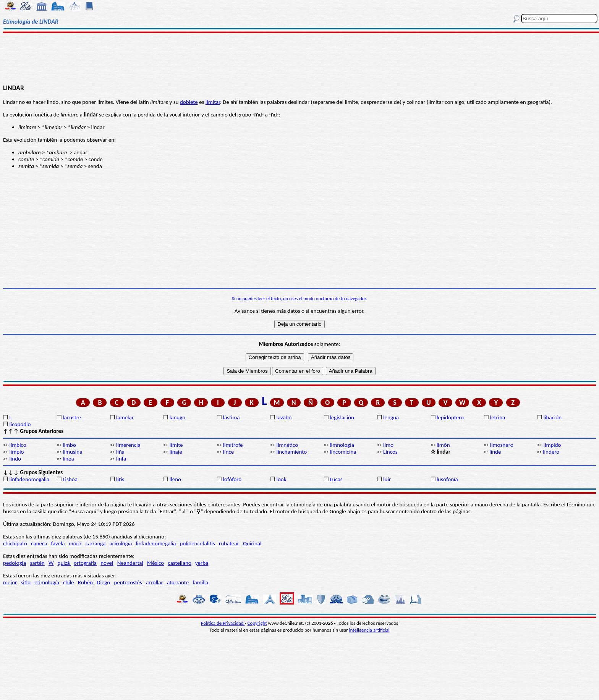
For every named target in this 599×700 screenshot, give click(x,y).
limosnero (502, 445)
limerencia (128, 445)
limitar (213, 102)
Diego (103, 582)
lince (229, 452)
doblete (189, 102)
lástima (232, 417)
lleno (175, 479)
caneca (39, 543)
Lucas (336, 479)
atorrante (178, 582)
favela (58, 543)
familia (200, 582)
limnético (287, 445)
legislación (342, 417)
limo (388, 445)
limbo (69, 445)
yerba (202, 563)
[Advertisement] (299, 58)
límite (176, 445)
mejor (10, 582)
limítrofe (233, 445)
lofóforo (232, 479)
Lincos (390, 452)
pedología (15, 563)
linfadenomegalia (29, 479)
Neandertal (130, 563)
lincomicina (343, 452)
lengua (391, 417)
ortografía (85, 563)
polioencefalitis (198, 543)
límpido (552, 445)
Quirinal (252, 543)
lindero (551, 452)
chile (69, 582)
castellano (179, 563)
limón (443, 445)
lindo (15, 459)
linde (495, 452)
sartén (37, 563)
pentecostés (128, 582)
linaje (176, 452)
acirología (121, 543)
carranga (96, 543)
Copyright (257, 623)
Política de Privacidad (223, 623)
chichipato (15, 543)
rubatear (229, 543)
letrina (498, 417)
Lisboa (70, 479)
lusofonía (447, 479)
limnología (342, 445)
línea (68, 459)
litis (120, 479)
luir (387, 479)
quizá (64, 563)
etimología (47, 582)
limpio (16, 452)
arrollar (155, 582)
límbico (18, 445)
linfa (121, 459)
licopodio (20, 424)
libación (553, 417)
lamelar (125, 417)
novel (107, 563)
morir (75, 543)
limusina (72, 452)
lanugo (177, 417)
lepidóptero (450, 417)
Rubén (85, 582)
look (281, 479)
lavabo (284, 417)
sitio (26, 582)
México (155, 563)
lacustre (72, 417)
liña (120, 452)
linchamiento (291, 452)
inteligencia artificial (369, 630)
